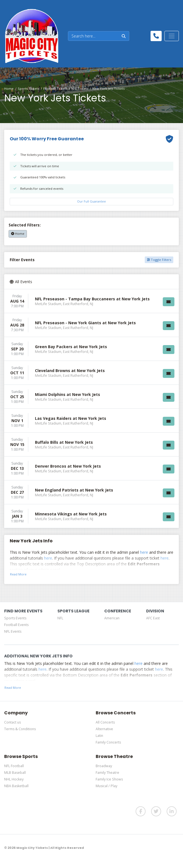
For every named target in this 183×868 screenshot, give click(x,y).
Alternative (104, 729)
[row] (91, 301)
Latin (99, 736)
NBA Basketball (16, 786)
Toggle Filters (159, 260)
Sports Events (15, 618)
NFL (60, 618)
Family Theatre (107, 773)
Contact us (12, 722)
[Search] (93, 36)
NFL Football (14, 766)
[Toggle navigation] (172, 36)
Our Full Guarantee (91, 201)
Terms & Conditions (20, 729)
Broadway (104, 766)
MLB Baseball (15, 773)
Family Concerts (108, 742)
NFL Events (13, 631)
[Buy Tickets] (169, 302)
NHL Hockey (14, 779)
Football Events (16, 625)
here (144, 552)
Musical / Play (106, 786)
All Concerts (105, 722)
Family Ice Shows (109, 779)
